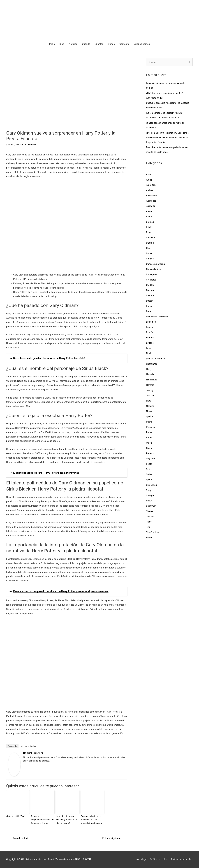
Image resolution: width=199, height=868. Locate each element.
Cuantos (99, 44)
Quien (149, 443)
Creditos (150, 285)
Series (149, 475)
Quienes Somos (142, 44)
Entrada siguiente (112, 838)
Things (150, 512)
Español (150, 333)
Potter (11, 145)
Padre (149, 422)
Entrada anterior (21, 838)
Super (149, 501)
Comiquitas (152, 275)
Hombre (150, 385)
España (150, 328)
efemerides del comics (158, 317)
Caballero (151, 238)
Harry (149, 370)
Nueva (149, 412)
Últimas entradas (28, 746)
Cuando (86, 44)
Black (149, 228)
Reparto (150, 454)
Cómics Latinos (154, 270)
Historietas (152, 380)
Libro (149, 401)
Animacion (152, 196)
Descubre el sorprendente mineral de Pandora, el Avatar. (43, 820)
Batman (150, 222)
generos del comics (156, 359)
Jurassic (150, 396)
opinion (150, 417)
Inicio (52, 44)
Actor (149, 175)
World (149, 538)
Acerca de (12, 746)
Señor (149, 464)
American (151, 186)
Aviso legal (140, 859)
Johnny (150, 391)
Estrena (150, 338)
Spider (149, 480)
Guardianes (152, 364)
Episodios (151, 322)
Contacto (124, 44)
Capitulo (150, 243)
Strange (150, 496)
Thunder (150, 517)
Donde (111, 44)
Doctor (150, 301)
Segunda (151, 459)
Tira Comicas (153, 533)
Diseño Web (54, 859)
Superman (151, 507)
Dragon (150, 312)
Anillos (150, 191)
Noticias (73, 44)
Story (149, 491)
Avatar (149, 217)
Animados (151, 201)
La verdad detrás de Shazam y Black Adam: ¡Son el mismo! (66, 820)
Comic (149, 254)
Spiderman (152, 486)
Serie (149, 470)
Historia (150, 375)
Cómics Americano (156, 264)
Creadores (151, 280)
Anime (149, 212)
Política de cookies (158, 859)
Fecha (149, 349)
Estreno (150, 343)
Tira (148, 528)
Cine (148, 249)
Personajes (152, 428)
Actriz (149, 180)
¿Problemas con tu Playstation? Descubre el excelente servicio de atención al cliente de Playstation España (169, 138)
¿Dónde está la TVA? (15, 816)
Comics (150, 259)
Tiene (149, 522)
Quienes (150, 449)
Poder (149, 433)
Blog (62, 44)
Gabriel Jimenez (33, 753)
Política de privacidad (182, 859)
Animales (151, 207)
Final (149, 354)
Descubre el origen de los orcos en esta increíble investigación (92, 820)
